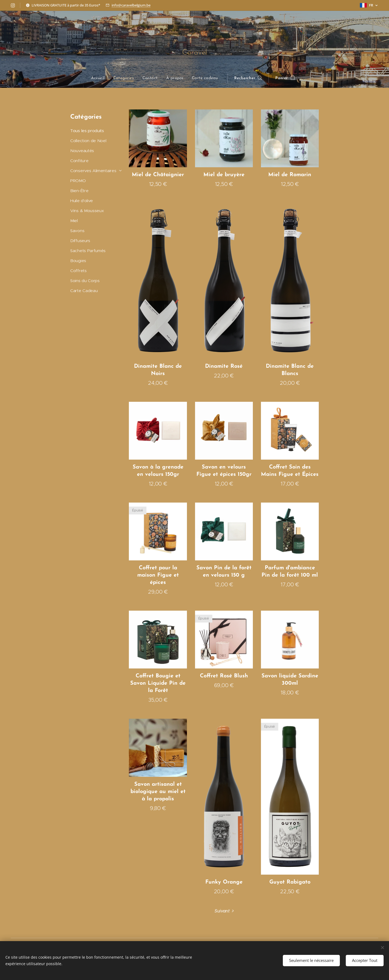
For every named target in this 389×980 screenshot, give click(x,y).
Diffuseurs (80, 241)
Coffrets (78, 271)
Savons (77, 231)
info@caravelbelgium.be (131, 5)
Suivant (222, 911)
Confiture (79, 161)
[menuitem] (100, 78)
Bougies (78, 261)
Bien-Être (79, 191)
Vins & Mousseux (87, 211)
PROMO (78, 181)
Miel (74, 221)
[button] (248, 78)
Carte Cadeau (84, 290)
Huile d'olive (82, 201)
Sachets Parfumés (88, 251)
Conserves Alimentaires (93, 171)
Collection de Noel (88, 141)
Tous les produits (87, 131)
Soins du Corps (85, 280)
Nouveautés (82, 151)
